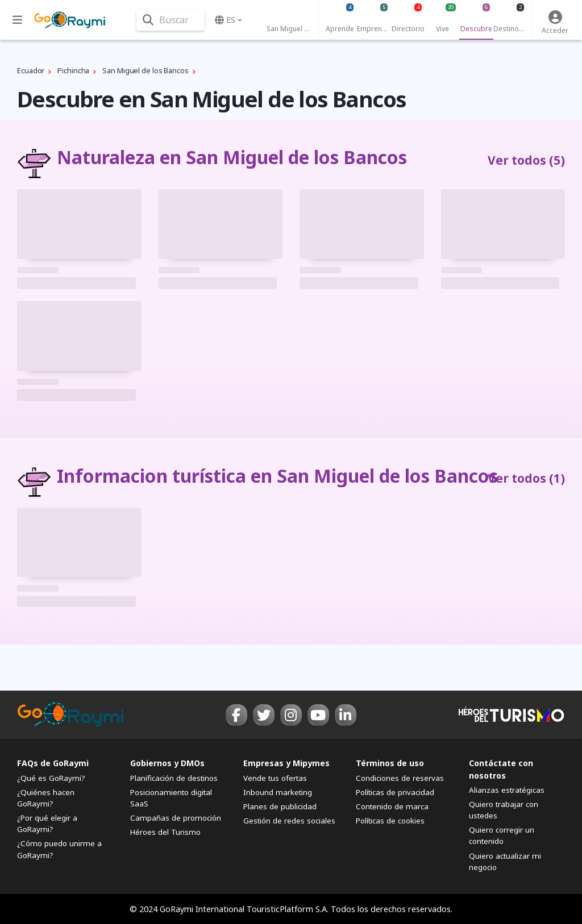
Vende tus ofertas (275, 778)
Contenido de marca (392, 806)
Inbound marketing (278, 792)
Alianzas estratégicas (507, 790)
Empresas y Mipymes (286, 763)
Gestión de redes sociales (289, 821)
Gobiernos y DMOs (167, 763)
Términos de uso (390, 763)
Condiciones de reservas (400, 778)
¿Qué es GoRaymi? (51, 778)
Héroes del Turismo (165, 832)
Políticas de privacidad (395, 792)
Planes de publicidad (280, 806)
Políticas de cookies (390, 821)
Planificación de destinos (174, 778)
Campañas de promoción (176, 818)
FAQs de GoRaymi (53, 763)
